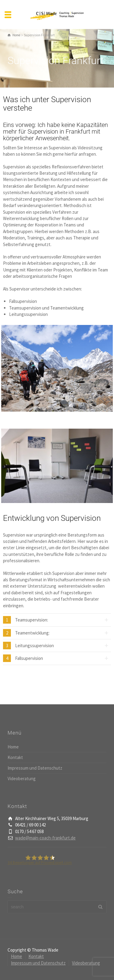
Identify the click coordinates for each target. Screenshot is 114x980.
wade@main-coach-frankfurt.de (45, 838)
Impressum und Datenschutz (35, 768)
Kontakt (15, 757)
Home (13, 747)
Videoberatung (22, 779)
